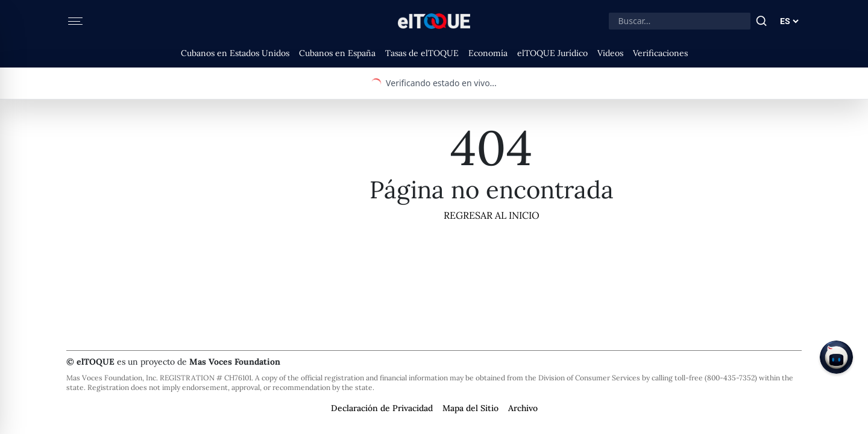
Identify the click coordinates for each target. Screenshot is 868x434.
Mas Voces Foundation (235, 362)
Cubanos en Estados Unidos (235, 53)
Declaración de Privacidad (382, 408)
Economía (488, 53)
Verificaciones (660, 53)
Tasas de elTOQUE (422, 53)
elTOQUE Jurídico (552, 53)
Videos (610, 53)
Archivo (523, 408)
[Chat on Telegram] (836, 357)
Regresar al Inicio (492, 215)
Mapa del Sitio (470, 408)
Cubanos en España (337, 53)
